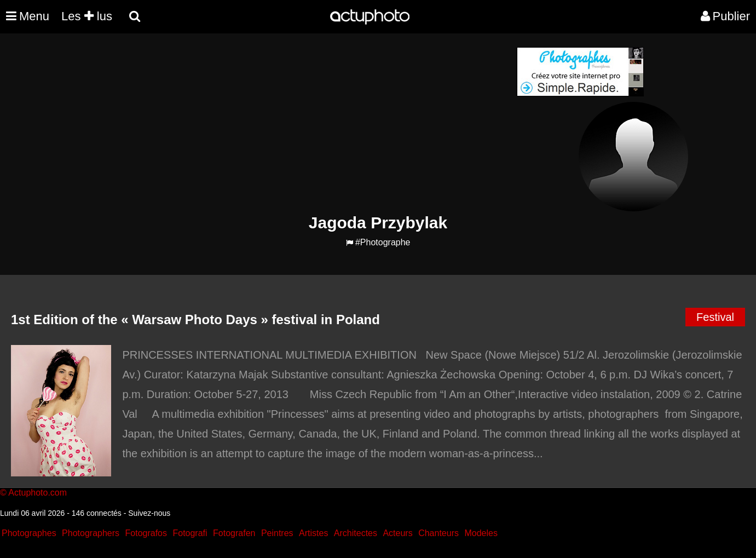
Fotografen (234, 533)
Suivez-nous (149, 513)
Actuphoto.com (37, 493)
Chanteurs (438, 533)
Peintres (277, 533)
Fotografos (146, 533)
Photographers (91, 533)
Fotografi (190, 533)
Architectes (356, 533)
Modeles (481, 533)
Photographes (29, 533)
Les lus (87, 16)
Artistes (313, 533)
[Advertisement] (312, 124)
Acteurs (397, 533)
